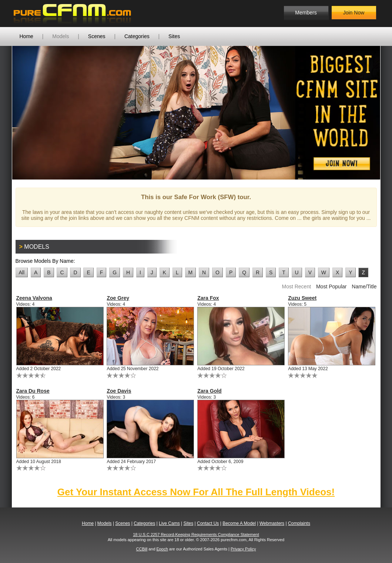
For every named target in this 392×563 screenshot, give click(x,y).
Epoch (162, 549)
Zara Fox (208, 298)
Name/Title (364, 286)
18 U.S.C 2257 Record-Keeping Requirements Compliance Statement (196, 534)
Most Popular (331, 286)
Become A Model (239, 523)
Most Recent (296, 286)
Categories (137, 36)
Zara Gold (209, 391)
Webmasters (272, 523)
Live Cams (169, 523)
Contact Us (208, 523)
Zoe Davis (119, 391)
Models (61, 36)
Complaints (299, 523)
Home (26, 36)
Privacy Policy (243, 549)
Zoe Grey (118, 298)
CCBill (142, 549)
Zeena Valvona (34, 298)
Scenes (97, 36)
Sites (174, 36)
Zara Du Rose (33, 391)
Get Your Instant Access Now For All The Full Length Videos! (196, 492)
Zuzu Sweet (302, 298)
